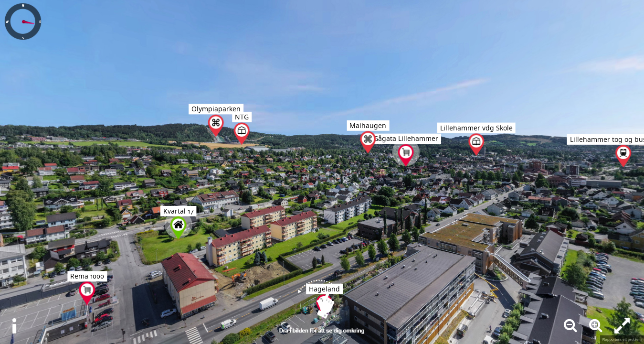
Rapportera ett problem (622, 339)
